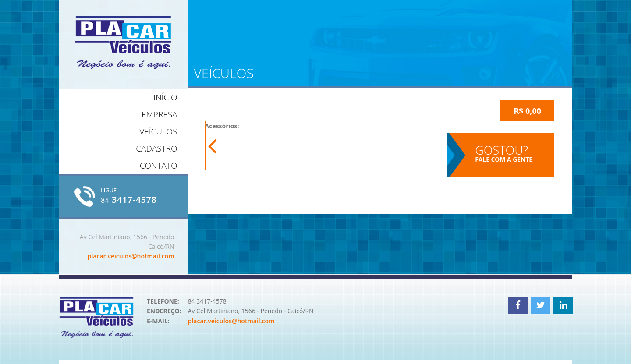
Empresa (160, 114)
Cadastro (156, 148)
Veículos (158, 131)
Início (165, 97)
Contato (159, 166)
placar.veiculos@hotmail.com (131, 256)
